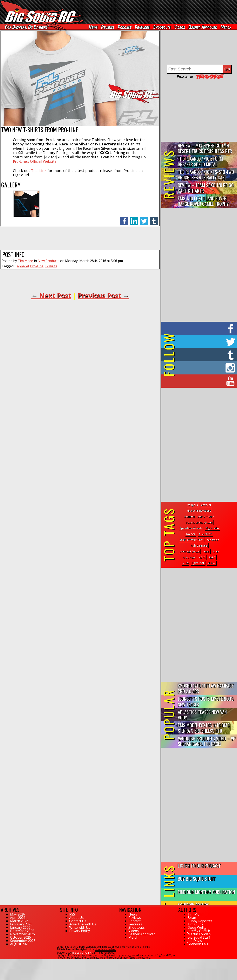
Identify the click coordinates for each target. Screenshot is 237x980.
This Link (39, 171)
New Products (49, 261)
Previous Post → (103, 295)
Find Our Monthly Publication (206, 892)
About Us (76, 918)
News (93, 27)
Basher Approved (203, 27)
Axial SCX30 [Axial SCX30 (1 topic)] (205, 534)
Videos (180, 27)
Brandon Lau (198, 944)
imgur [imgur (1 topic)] (206, 551)
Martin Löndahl (199, 934)
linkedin (134, 219)
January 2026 (20, 927)
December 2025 (22, 931)
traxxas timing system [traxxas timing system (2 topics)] (199, 522)
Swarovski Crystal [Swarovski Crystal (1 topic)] (189, 551)
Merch (226, 27)
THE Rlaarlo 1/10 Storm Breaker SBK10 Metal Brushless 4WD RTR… (200, 162)
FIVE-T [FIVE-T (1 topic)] (212, 557)
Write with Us (80, 927)
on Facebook (200, 328)
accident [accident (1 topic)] (206, 505)
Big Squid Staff (199, 937)
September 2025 (23, 941)
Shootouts (162, 27)
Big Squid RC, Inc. (82, 953)
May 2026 (18, 914)
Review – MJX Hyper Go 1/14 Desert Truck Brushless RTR (205, 148)
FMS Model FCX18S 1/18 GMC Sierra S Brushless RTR (204, 728)
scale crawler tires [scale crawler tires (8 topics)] (191, 540)
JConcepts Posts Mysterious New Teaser (206, 701)
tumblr (154, 219)
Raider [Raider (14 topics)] (191, 534)
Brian (192, 918)
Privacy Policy (80, 931)
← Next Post (51, 295)
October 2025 (21, 937)
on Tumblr (205, 355)
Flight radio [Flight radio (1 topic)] (212, 528)
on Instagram (198, 368)
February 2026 (21, 924)
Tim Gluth (195, 924)
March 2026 (19, 921)
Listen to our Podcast (199, 865)
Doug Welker (198, 927)
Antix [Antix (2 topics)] (216, 551)
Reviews (108, 27)
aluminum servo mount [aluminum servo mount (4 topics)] (199, 516)
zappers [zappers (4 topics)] (193, 505)
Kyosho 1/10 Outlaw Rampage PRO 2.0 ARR (206, 688)
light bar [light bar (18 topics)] (198, 563)
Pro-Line (37, 266)
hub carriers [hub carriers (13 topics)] (199, 545)
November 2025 (22, 934)
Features (142, 27)
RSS (72, 914)
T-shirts (51, 266)
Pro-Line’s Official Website (35, 161)
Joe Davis (195, 941)
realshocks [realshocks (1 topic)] (189, 557)
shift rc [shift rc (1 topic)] (212, 563)
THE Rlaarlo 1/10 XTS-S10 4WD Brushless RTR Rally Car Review (206, 175)
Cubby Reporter (200, 921)
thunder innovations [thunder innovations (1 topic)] (199, 511)
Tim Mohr (25, 261)
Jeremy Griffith (199, 931)
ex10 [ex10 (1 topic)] (186, 563)
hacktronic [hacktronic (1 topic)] (213, 540)
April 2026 (18, 918)
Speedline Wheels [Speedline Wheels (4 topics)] (191, 528)
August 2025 (20, 944)
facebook (124, 219)
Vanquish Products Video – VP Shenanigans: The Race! (207, 741)
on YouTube (202, 381)
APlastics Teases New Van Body (202, 715)
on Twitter (205, 341)
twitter (144, 219)
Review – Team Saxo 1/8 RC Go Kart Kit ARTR (206, 188)
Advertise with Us (83, 924)
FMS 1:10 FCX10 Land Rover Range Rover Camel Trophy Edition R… (203, 201)
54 (2, 961)
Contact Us (78, 921)
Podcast (124, 27)
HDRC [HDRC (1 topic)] (202, 557)
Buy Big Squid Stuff (197, 879)
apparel (23, 266)
